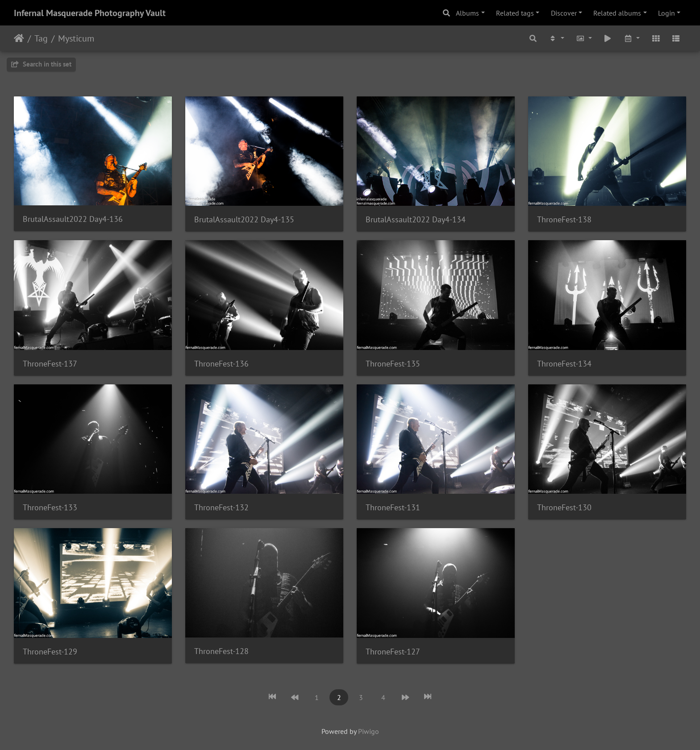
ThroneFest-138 (564, 219)
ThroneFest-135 (393, 364)
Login (667, 13)
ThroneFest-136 (221, 364)
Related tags (515, 13)
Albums (467, 13)
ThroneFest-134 (564, 364)
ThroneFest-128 (221, 651)
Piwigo (369, 731)
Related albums (617, 13)
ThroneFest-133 (50, 507)
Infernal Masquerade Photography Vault (90, 13)
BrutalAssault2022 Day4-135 (244, 219)
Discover (564, 13)
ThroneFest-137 (50, 364)
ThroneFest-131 (393, 507)
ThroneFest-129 (50, 652)
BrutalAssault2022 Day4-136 (73, 219)
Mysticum (76, 38)
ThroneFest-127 (393, 652)
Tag (41, 38)
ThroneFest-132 (221, 507)
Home (19, 38)
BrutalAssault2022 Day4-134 (416, 219)
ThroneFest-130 (564, 507)
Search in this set (41, 64)
